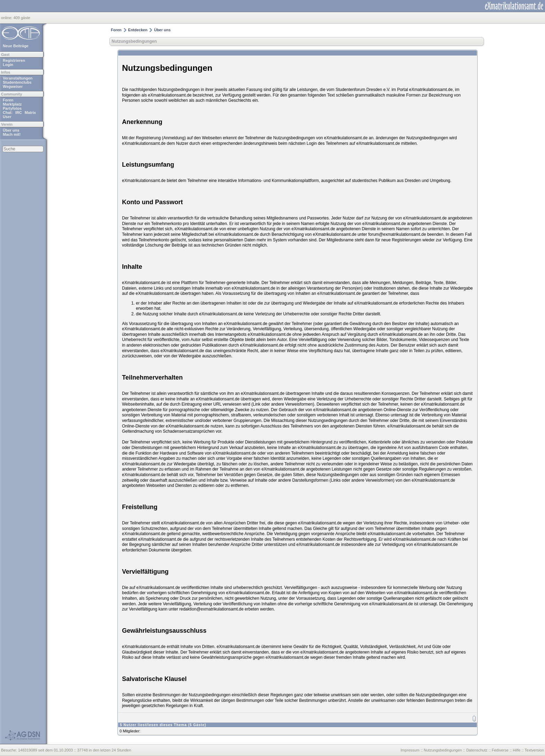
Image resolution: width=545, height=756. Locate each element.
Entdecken (138, 30)
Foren (8, 100)
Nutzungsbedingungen (134, 41)
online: (7, 18)
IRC (19, 113)
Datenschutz (477, 750)
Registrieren (14, 60)
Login (8, 65)
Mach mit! (12, 134)
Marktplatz (12, 104)
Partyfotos (12, 108)
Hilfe (516, 750)
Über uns (11, 130)
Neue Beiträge (16, 46)
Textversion (534, 750)
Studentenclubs (17, 82)
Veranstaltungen (18, 78)
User (7, 117)
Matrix (30, 113)
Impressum (410, 750)
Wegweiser (13, 86)
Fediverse (500, 750)
